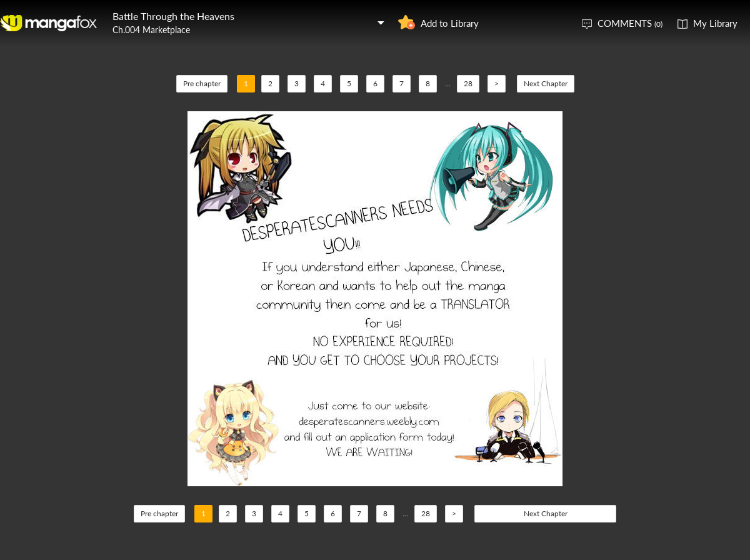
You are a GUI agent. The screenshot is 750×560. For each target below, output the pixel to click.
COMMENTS (630, 23)
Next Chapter (546, 83)
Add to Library (450, 23)
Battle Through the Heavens (173, 16)
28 (468, 83)
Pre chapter (202, 83)
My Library (715, 23)
